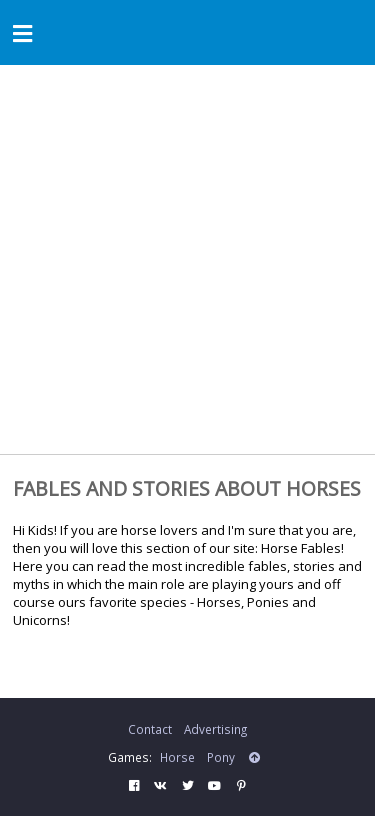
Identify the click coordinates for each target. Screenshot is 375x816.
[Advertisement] (187, 262)
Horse (177, 757)
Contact (150, 729)
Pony (221, 757)
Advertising (215, 729)
